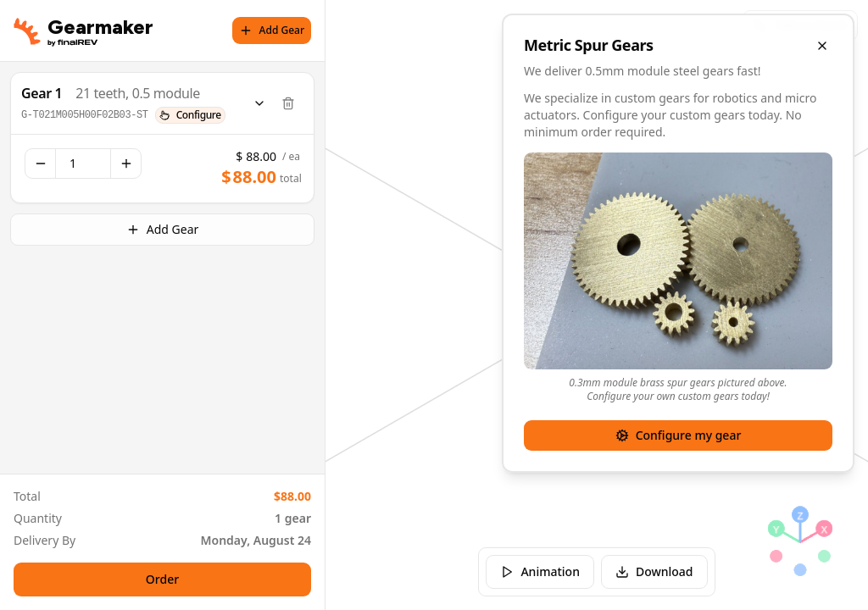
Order (162, 579)
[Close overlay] (822, 46)
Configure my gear (679, 435)
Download (654, 571)
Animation (540, 571)
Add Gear (272, 30)
